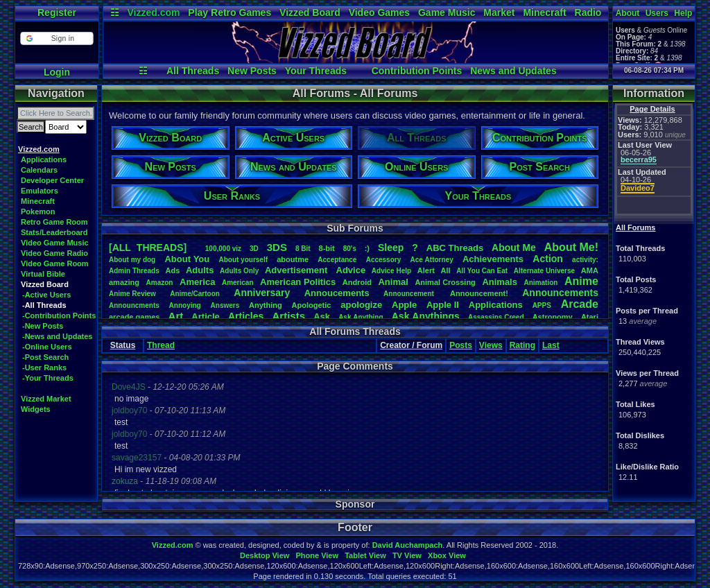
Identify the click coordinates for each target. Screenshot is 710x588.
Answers (225, 305)
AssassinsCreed (496, 317)
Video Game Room (55, 263)
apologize (361, 305)
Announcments (134, 305)
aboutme (293, 259)
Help (683, 13)
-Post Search (45, 357)
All (446, 270)
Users (657, 13)
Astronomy (553, 317)
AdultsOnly (239, 271)
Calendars (39, 170)
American (238, 283)
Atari (590, 317)
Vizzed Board (310, 12)
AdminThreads (134, 271)
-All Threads (44, 305)
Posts (461, 345)
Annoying (185, 305)
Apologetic (312, 305)
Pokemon (38, 211)
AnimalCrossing (445, 282)
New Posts (252, 71)
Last (551, 345)
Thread (161, 345)
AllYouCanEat (482, 271)
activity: (585, 260)
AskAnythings (426, 316)
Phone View (317, 555)
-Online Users (47, 347)
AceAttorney (431, 260)
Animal (393, 282)
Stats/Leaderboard (54, 232)
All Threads (193, 71)
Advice (351, 270)
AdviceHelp (391, 271)
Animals (500, 282)
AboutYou (187, 259)
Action (548, 259)
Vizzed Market (46, 399)
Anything (266, 305)
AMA (590, 270)
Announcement (410, 294)
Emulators (40, 191)
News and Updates (513, 71)
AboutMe (514, 248)
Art (176, 316)
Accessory (384, 260)
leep (391, 248)
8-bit (327, 248)
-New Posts (43, 326)
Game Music (447, 12)
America (197, 282)
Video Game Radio (54, 253)
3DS (277, 247)
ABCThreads (455, 248)
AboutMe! (571, 247)
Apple (404, 305)
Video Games (379, 12)
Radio (588, 12)
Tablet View (365, 555)
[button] (57, 38)
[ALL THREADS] (148, 248)
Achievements (493, 259)
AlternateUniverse (544, 271)
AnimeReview (132, 294)
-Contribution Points (59, 315)
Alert (426, 270)
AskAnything (361, 317)
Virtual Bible (43, 274)
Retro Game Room (54, 222)
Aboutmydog (132, 260)
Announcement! (479, 293)
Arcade (580, 304)
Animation (541, 283)
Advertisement (297, 270)
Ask (322, 317)
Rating (522, 345)
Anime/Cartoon (195, 294)
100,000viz (223, 249)
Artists (288, 316)
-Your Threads (48, 378)
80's (350, 249)
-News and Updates (57, 336)
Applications (44, 159)
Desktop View (265, 555)
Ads (172, 270)
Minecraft (544, 12)
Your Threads (316, 71)
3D (254, 249)
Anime (581, 281)
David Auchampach (408, 545)
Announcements (560, 293)
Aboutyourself (243, 260)
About (628, 13)
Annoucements (337, 293)
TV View (407, 555)
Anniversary (262, 293)
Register (57, 12)
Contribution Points (417, 71)
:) (367, 248)
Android (357, 282)
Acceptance (337, 260)
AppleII (443, 305)
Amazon (160, 283)
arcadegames (134, 317)
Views (491, 345)
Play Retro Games (230, 12)
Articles (246, 316)
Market (499, 12)
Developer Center (52, 180)
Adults (200, 270)
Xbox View (447, 555)
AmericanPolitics (298, 282)
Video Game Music (55, 243)
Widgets (36, 409)
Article (205, 317)
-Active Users (46, 295)
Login (57, 72)
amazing (124, 282)
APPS (542, 305)
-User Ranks (44, 367)
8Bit (303, 249)
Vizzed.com (153, 12)
